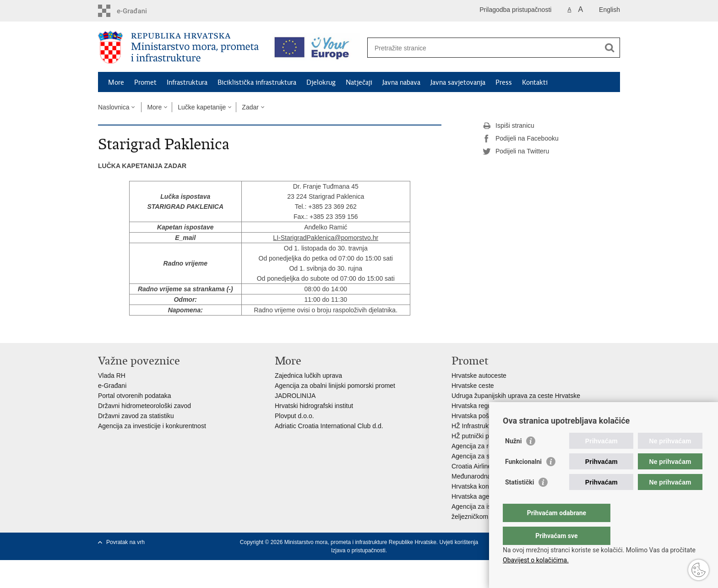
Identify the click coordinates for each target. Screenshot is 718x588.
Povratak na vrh (125, 542)
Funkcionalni (523, 480)
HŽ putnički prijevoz (479, 436)
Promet (145, 82)
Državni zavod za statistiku (136, 416)
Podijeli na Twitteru (516, 152)
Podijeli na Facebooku (521, 139)
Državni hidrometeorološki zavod (144, 406)
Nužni (513, 459)
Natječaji (359, 82)
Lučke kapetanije (202, 107)
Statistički (519, 501)
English (609, 10)
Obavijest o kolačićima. (536, 560)
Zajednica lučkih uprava (308, 376)
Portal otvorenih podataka (135, 396)
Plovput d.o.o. (294, 416)
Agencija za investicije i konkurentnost (152, 426)
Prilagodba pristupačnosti (515, 10)
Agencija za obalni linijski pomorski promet (335, 386)
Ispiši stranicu (509, 126)
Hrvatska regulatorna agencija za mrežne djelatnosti (525, 406)
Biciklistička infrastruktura (257, 82)
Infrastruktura (187, 82)
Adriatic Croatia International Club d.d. (329, 426)
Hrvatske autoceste (479, 376)
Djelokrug (321, 82)
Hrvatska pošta (473, 416)
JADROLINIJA (295, 396)
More (116, 82)
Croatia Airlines (473, 466)
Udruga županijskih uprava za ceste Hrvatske (516, 396)
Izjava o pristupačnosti (358, 550)
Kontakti (535, 82)
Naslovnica (114, 107)
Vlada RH (112, 376)
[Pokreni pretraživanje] (609, 48)
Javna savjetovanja (458, 82)
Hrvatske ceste (473, 386)
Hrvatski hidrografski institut (314, 406)
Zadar (250, 107)
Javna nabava (401, 82)
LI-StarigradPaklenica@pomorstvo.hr (326, 238)
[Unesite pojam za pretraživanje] (486, 48)
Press (504, 82)
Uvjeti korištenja (459, 542)
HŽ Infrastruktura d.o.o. (484, 426)
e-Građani (112, 386)
